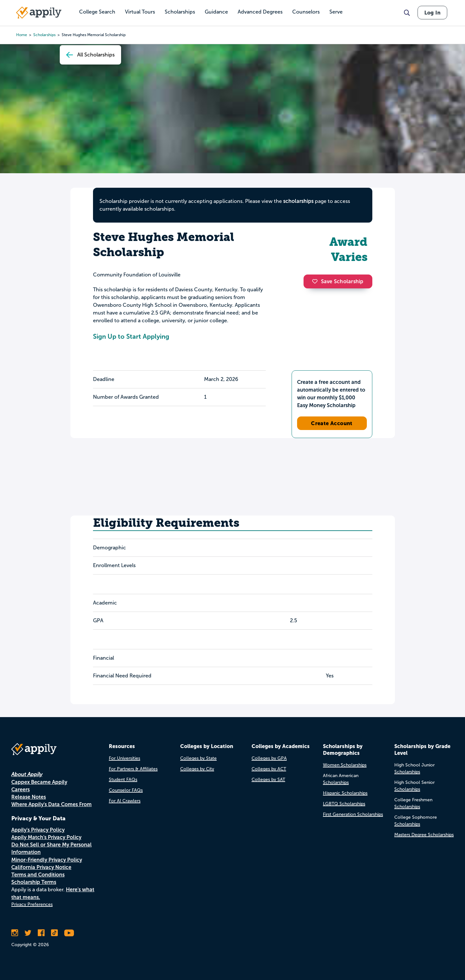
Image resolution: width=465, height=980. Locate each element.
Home (22, 35)
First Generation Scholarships (353, 814)
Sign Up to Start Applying (131, 336)
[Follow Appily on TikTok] (54, 933)
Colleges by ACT (269, 769)
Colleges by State (198, 758)
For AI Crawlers (125, 801)
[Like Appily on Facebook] (41, 933)
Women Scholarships (345, 765)
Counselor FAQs (126, 790)
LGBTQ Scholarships (344, 804)
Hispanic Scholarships (345, 793)
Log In (432, 13)
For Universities (124, 758)
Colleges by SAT (268, 780)
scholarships (298, 201)
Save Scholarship (338, 281)
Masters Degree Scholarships (424, 835)
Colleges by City (197, 769)
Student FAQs (123, 780)
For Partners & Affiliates (133, 769)
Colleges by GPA (269, 758)
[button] (316, 281)
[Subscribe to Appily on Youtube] (69, 933)
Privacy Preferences (32, 904)
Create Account (332, 423)
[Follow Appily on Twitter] (28, 933)
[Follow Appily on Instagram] (15, 933)
